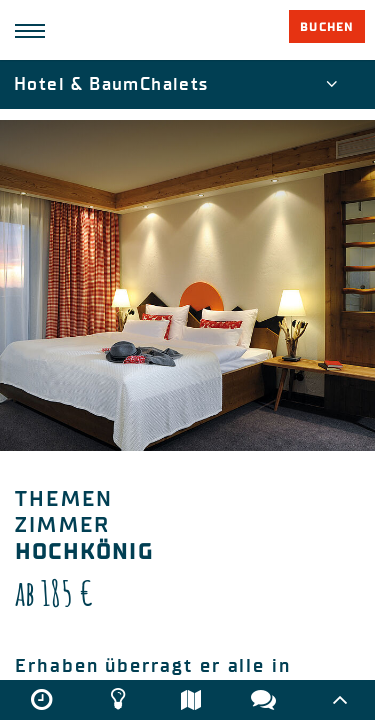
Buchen (326, 27)
